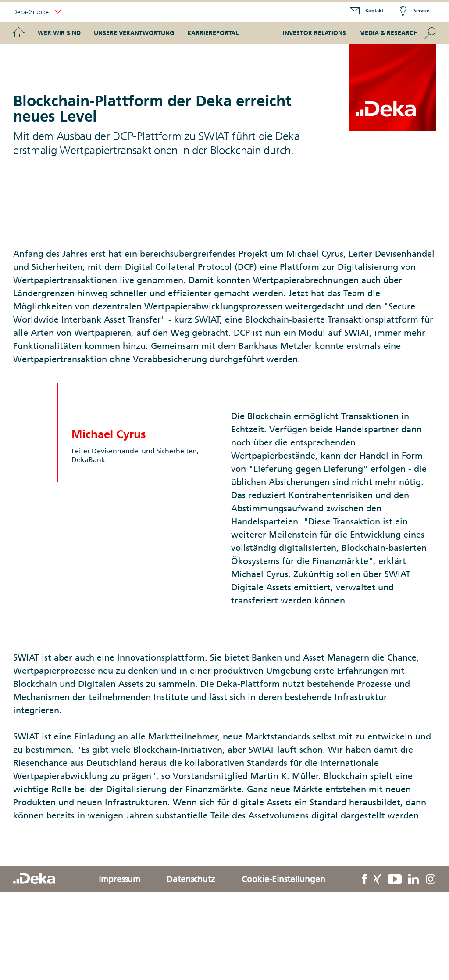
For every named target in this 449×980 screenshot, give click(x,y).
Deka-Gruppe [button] (37, 12)
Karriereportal (213, 33)
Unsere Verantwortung (134, 33)
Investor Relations (314, 33)
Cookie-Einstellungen (283, 879)
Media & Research (388, 33)
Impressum (119, 879)
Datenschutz (191, 879)
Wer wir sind (59, 33)
